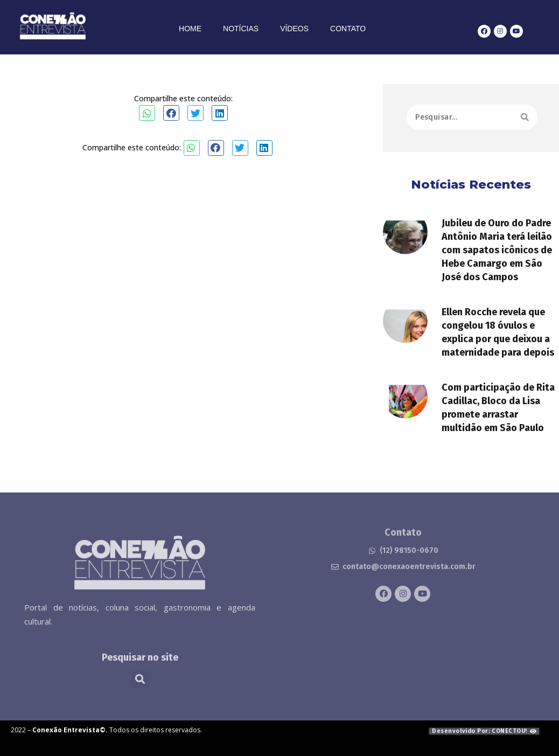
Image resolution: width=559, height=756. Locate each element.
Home (190, 29)
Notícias (241, 29)
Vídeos (294, 29)
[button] (147, 113)
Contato (348, 29)
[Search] (525, 122)
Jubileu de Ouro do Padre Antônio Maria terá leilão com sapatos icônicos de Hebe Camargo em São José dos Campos (497, 269)
